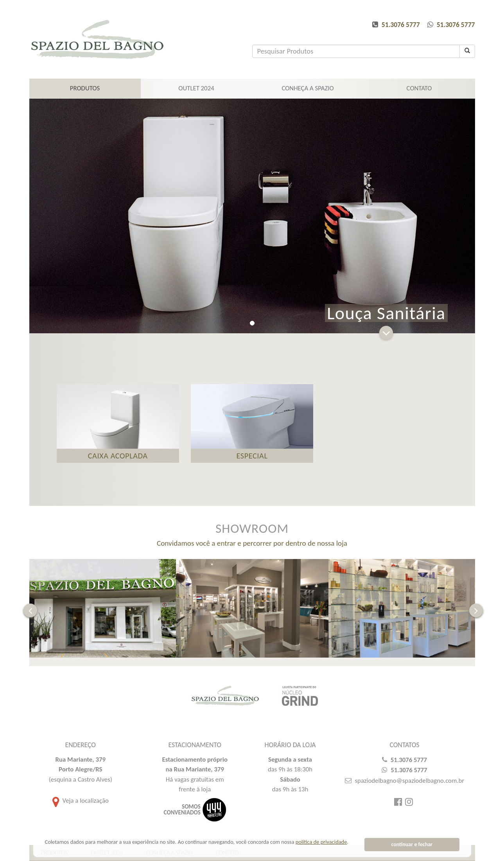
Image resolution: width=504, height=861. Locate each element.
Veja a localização (81, 806)
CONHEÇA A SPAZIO (308, 88)
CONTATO (419, 88)
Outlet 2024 (196, 88)
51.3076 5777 (401, 25)
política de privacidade (321, 842)
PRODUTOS (85, 88)
